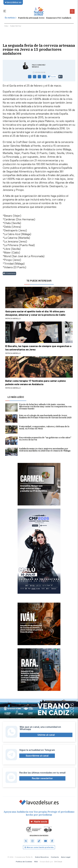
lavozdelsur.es (13, 2)
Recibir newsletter (42, 778)
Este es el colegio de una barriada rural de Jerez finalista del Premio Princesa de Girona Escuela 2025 (38, 419)
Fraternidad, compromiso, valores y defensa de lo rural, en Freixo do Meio (37, 430)
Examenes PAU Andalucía (59, 18)
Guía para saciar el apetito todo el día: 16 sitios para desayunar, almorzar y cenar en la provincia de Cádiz (35, 313)
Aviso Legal (66, 857)
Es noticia (11, 18)
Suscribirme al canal (37, 756)
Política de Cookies (24, 862)
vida (6, 26)
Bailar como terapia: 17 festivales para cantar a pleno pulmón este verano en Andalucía (35, 383)
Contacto (55, 857)
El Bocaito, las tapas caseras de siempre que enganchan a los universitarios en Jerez (38, 348)
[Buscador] (72, 11)
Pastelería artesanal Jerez (31, 18)
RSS (36, 862)
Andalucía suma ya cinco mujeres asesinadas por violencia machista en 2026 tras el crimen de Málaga (38, 452)
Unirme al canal (46, 735)
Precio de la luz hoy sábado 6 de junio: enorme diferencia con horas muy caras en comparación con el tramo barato (38, 408)
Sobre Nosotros (42, 857)
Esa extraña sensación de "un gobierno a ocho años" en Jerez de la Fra (38, 441)
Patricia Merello (13, 318)
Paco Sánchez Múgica (39, 66)
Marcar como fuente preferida (39, 847)
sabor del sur (16, 26)
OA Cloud (58, 862)
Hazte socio (39, 822)
